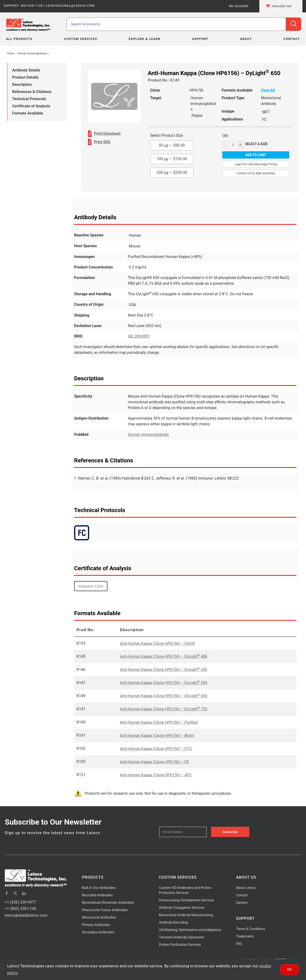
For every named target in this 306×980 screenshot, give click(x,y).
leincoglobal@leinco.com (26, 915)
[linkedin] (24, 893)
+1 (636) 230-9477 (20, 902)
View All (268, 90)
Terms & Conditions (251, 929)
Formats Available (28, 113)
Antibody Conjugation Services (182, 908)
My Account (239, 6)
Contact (242, 895)
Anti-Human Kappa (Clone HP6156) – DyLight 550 (164, 670)
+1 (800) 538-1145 (20, 909)
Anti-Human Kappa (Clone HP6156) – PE (155, 762)
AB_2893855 (139, 336)
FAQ (239, 944)
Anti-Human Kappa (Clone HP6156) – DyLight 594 (164, 683)
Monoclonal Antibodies (99, 917)
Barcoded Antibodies (97, 895)
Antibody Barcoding (174, 922)
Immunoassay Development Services (186, 900)
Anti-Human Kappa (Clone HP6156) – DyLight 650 (164, 696)
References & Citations (32, 92)
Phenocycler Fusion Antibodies (105, 910)
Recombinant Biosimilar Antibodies (108, 903)
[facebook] (7, 893)
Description (22, 85)
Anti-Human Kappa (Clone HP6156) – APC (156, 775)
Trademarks (245, 936)
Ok (290, 969)
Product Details (25, 77)
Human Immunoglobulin (148, 435)
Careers (242, 903)
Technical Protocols (29, 99)
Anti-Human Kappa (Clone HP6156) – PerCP (158, 643)
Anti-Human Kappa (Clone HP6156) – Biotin (157, 736)
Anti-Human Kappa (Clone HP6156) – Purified (159, 722)
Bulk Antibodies (99, 888)
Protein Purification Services (180, 945)
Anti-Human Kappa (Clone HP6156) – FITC (156, 749)
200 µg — (172, 172)
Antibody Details (26, 70)
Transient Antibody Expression (182, 937)
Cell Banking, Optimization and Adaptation (190, 930)
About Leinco (246, 888)
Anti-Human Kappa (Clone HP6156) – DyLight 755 (164, 709)
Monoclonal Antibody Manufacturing (186, 915)
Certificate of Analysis (31, 106)
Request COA (91, 586)
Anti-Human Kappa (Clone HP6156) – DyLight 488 (164, 656)
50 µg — (172, 145)
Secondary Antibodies (98, 932)
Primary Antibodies (96, 925)
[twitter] (15, 893)
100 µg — (172, 159)
